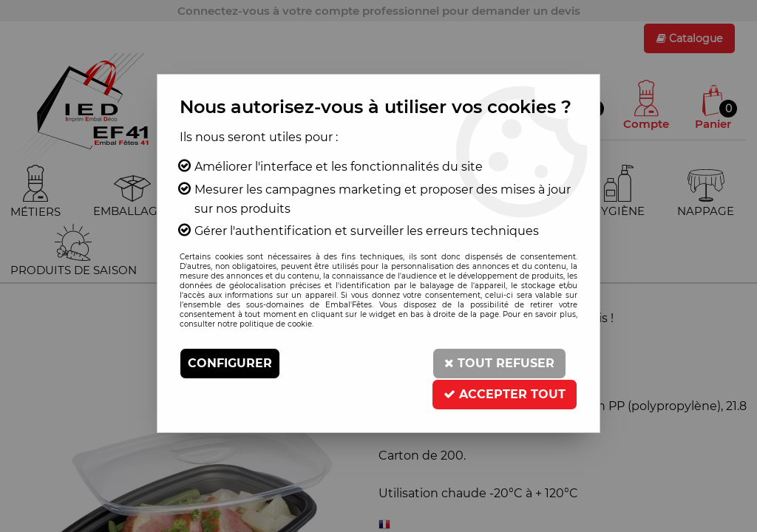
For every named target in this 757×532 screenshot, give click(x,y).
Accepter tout (505, 394)
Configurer (230, 363)
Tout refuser (499, 363)
